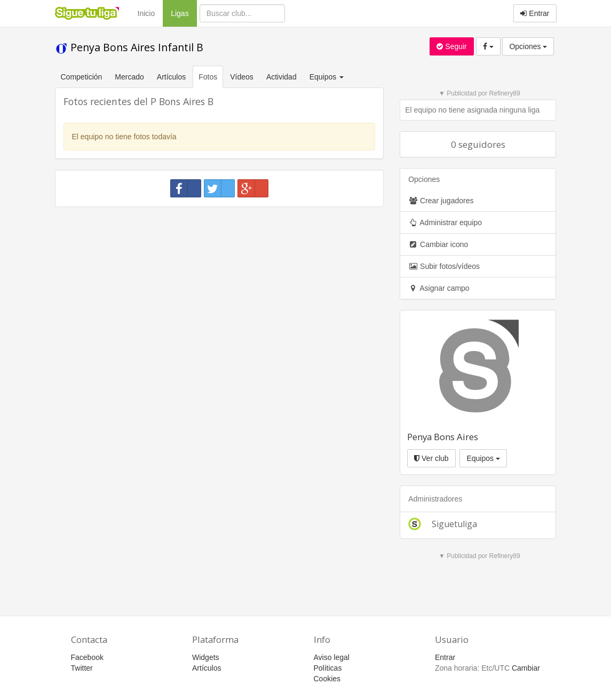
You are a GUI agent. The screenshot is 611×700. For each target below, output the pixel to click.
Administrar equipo (445, 222)
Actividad (281, 77)
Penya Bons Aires (443, 437)
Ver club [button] (431, 458)
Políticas (328, 668)
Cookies (327, 679)
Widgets (206, 657)
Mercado (129, 77)
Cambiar (526, 668)
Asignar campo (439, 288)
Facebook (87, 657)
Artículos (171, 77)
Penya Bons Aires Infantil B (129, 47)
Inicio (146, 13)
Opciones (528, 46)
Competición (82, 77)
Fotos (208, 77)
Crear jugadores (441, 201)
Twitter (82, 668)
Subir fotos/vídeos (444, 266)
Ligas (184, 13)
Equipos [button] (328, 77)
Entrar (535, 13)
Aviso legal (332, 657)
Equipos (483, 458)
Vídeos (242, 77)
